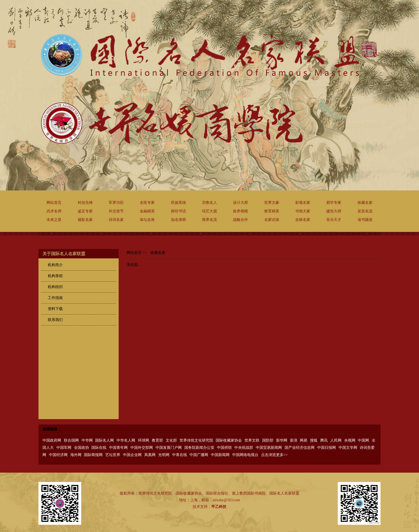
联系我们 (55, 320)
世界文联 (252, 440)
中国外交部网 (142, 448)
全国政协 (82, 448)
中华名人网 (126, 440)
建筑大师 (334, 211)
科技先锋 (85, 203)
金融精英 (147, 211)
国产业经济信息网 (300, 448)
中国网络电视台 (245, 455)
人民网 (336, 440)
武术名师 (54, 211)
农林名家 (303, 220)
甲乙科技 (219, 507)
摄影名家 (85, 220)
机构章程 (55, 276)
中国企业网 (132, 455)
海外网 (76, 455)
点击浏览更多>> (274, 455)
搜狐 (314, 440)
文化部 (171, 440)
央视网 (350, 440)
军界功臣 (116, 203)
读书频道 (365, 220)
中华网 (87, 440)
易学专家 (334, 203)
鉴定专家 (85, 211)
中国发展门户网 (169, 448)
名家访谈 (272, 220)
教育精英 (272, 211)
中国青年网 (118, 448)
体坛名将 (147, 220)
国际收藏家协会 (229, 440)
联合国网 (71, 440)
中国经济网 (58, 455)
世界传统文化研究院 (196, 440)
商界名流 (210, 220)
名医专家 (147, 203)
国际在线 (99, 448)
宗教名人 (210, 203)
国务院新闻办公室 (199, 448)
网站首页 (54, 203)
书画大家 (303, 211)
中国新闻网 (220, 455)
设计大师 (240, 203)
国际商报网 (93, 455)
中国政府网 (52, 440)
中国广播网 (199, 455)
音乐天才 (334, 220)
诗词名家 (116, 220)
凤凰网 (150, 455)
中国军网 (64, 448)
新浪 (294, 440)
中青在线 (180, 455)
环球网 (143, 440)
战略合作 (240, 220)
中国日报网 (327, 448)
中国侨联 (224, 448)
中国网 (363, 440)
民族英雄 (179, 203)
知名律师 (179, 220)
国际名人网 (104, 440)
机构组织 (55, 287)
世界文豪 (272, 203)
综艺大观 (210, 211)
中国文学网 (348, 448)
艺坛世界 (113, 455)
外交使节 (116, 211)
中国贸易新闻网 (269, 448)
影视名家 (303, 203)
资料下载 (55, 309)
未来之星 (54, 220)
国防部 (268, 440)
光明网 (164, 455)
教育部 (157, 440)
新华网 (282, 440)
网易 (304, 440)
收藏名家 (365, 203)
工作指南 (55, 298)
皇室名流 (365, 211)
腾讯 (324, 440)
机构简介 (55, 265)
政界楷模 (240, 211)
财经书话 (179, 211)
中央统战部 (244, 448)
